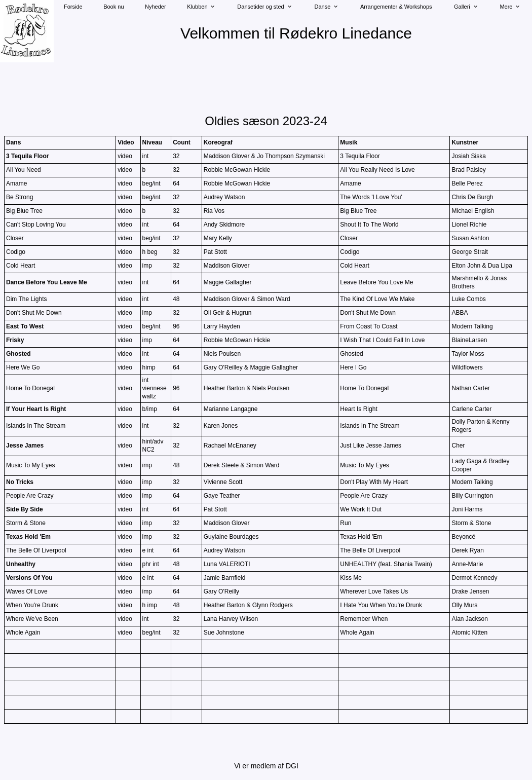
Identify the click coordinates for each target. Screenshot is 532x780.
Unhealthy (21, 564)
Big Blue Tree (24, 211)
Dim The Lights (26, 299)
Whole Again (23, 633)
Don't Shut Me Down (34, 313)
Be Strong (20, 197)
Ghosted (18, 354)
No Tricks (20, 482)
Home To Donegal (30, 388)
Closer (15, 238)
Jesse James (25, 445)
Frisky (15, 340)
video (125, 156)
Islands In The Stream (36, 426)
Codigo (16, 252)
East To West (25, 326)
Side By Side (25, 509)
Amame (16, 183)
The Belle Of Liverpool (36, 550)
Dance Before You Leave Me (47, 282)
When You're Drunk (32, 605)
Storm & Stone (26, 523)
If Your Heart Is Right (36, 409)
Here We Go (23, 367)
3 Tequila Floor (27, 156)
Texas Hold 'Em (28, 537)
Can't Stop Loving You (36, 225)
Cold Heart (21, 266)
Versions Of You (29, 578)
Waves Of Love (27, 591)
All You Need (24, 170)
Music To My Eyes (30, 465)
